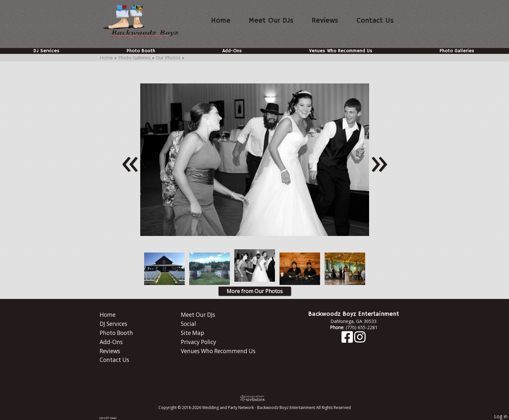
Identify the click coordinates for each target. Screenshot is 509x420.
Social (188, 324)
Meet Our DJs (271, 21)
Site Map (192, 333)
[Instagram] (360, 340)
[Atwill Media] (255, 398)
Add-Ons (232, 51)
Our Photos (168, 58)
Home (221, 21)
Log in (501, 416)
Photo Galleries (457, 51)
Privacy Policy (199, 342)
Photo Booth (141, 51)
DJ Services (46, 51)
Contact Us (375, 21)
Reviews (325, 21)
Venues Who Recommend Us (341, 51)
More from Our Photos (255, 291)
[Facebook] (348, 340)
